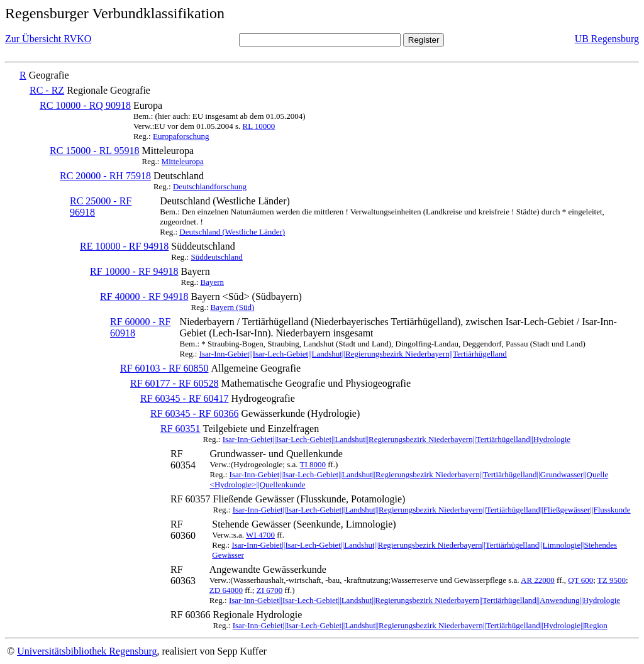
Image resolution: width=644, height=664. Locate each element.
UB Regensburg (607, 39)
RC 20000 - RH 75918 (105, 176)
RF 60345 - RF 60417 (184, 398)
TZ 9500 (612, 580)
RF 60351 (180, 429)
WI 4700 (260, 535)
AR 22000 (538, 580)
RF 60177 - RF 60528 (174, 383)
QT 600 (580, 580)
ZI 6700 (270, 590)
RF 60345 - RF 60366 (194, 413)
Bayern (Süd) (233, 307)
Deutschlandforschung (210, 186)
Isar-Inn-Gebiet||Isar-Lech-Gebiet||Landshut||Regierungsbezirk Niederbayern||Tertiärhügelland (353, 354)
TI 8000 (313, 464)
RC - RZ (47, 90)
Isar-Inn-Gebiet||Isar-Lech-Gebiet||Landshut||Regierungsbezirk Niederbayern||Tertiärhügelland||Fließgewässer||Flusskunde (432, 510)
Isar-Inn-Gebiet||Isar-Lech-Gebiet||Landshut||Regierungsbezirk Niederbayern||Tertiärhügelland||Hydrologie (397, 439)
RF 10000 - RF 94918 (134, 271)
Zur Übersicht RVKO (48, 39)
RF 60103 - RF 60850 (164, 368)
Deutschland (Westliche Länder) (232, 232)
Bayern (213, 282)
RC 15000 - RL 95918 (95, 151)
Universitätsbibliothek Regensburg (87, 651)
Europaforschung (181, 136)
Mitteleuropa (183, 161)
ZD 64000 (226, 590)
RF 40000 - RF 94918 (144, 296)
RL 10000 (258, 126)
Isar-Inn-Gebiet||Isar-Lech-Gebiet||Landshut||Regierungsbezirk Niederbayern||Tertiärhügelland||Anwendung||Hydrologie (425, 600)
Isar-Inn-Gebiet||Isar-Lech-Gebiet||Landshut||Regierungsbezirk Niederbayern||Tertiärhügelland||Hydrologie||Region (420, 625)
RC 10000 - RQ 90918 (85, 105)
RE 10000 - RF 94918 (124, 246)
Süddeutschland (216, 257)
